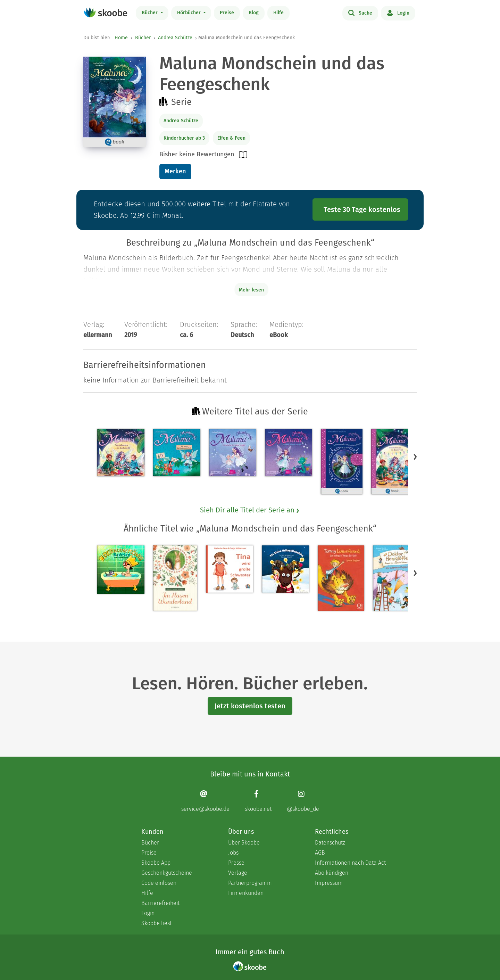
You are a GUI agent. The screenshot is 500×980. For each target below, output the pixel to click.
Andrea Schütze (175, 38)
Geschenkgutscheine (167, 873)
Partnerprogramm (250, 883)
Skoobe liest (156, 923)
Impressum (329, 883)
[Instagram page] (303, 801)
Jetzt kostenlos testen (250, 706)
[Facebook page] (258, 801)
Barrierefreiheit (160, 903)
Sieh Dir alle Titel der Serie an (250, 510)
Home (121, 38)
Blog (254, 13)
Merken (175, 171)
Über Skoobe (244, 843)
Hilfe (278, 13)
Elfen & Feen (231, 138)
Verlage (238, 873)
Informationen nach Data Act (350, 863)
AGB (320, 853)
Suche (360, 13)
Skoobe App (156, 863)
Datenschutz (330, 843)
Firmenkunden (246, 893)
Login (398, 13)
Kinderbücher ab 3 (184, 138)
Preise (227, 13)
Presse (236, 863)
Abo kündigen (332, 873)
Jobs (233, 853)
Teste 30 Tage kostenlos (362, 209)
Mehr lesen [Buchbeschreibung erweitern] (251, 290)
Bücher (150, 13)
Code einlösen (159, 883)
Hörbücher (190, 13)
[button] (415, 456)
